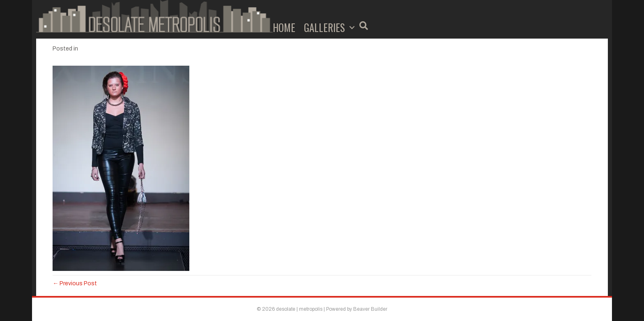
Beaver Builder (370, 309)
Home (284, 27)
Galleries (324, 27)
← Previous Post (75, 283)
